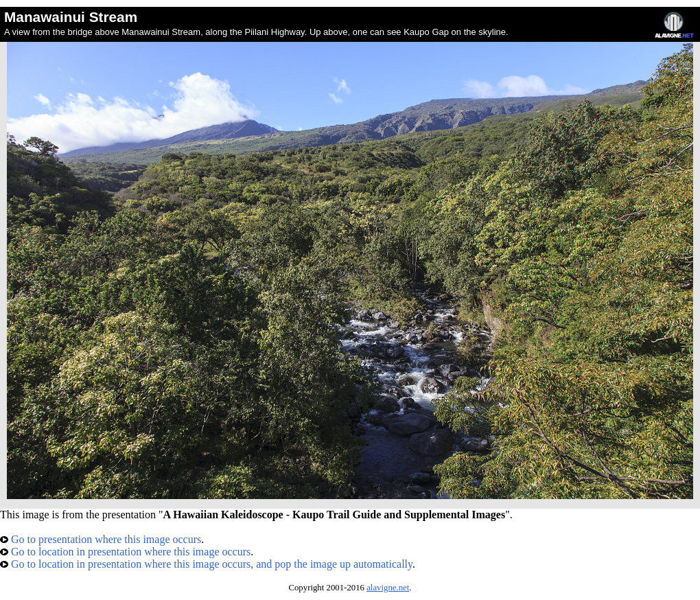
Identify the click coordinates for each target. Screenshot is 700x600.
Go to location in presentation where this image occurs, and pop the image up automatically (206, 564)
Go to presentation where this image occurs (101, 539)
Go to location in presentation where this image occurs (125, 552)
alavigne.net (388, 588)
